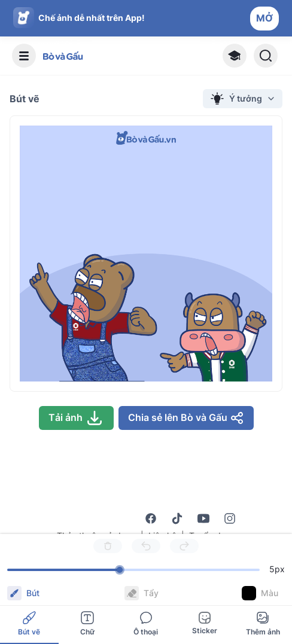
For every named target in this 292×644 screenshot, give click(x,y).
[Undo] (146, 546)
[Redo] (184, 546)
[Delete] (108, 546)
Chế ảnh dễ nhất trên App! (92, 18)
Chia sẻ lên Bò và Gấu (186, 418)
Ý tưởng (243, 99)
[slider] (120, 570)
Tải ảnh (76, 418)
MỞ (264, 18)
